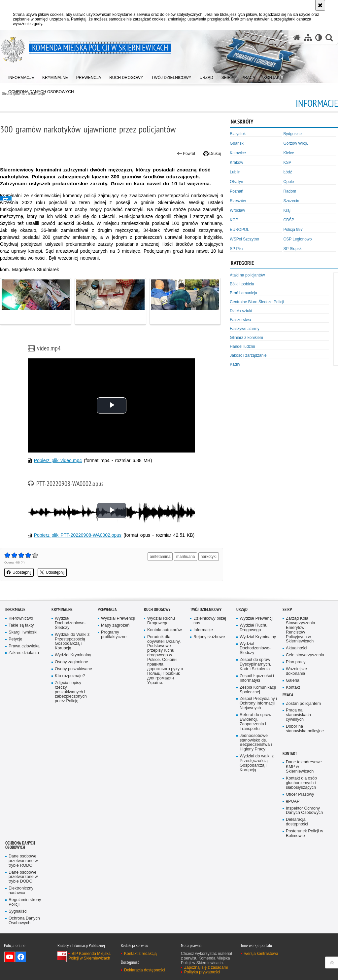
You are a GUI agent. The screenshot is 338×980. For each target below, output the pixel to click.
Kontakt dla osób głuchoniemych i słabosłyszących (301, 783)
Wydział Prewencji (118, 618)
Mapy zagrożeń (115, 625)
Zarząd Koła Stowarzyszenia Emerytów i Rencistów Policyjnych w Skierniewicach (300, 630)
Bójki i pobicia (242, 284)
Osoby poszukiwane (73, 669)
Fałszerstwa (240, 320)
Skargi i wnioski (23, 632)
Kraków (236, 163)
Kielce (289, 153)
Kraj (287, 210)
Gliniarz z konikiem (246, 338)
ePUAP (293, 801)
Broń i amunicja (243, 293)
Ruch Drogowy (157, 610)
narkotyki (209, 557)
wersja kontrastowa (261, 954)
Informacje (15, 610)
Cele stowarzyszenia (305, 655)
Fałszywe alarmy (244, 329)
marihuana (186, 557)
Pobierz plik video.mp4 (58, 460)
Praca (288, 695)
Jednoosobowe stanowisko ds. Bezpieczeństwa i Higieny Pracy (256, 743)
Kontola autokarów (165, 630)
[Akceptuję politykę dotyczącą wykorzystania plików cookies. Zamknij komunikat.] (320, 5)
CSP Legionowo (298, 239)
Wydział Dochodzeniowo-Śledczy (70, 623)
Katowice (238, 153)
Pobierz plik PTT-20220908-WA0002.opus (78, 535)
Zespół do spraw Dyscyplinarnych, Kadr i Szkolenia (255, 664)
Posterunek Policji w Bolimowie (304, 834)
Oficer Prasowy (300, 795)
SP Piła (236, 249)
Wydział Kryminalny (73, 655)
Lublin (235, 172)
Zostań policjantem (303, 704)
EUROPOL (239, 230)
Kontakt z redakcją (140, 954)
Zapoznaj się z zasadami (206, 967)
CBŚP (289, 220)
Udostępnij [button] (19, 572)
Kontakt (293, 688)
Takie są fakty (21, 625)
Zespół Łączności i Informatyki (257, 678)
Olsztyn (236, 182)
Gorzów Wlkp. (296, 143)
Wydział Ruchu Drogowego (161, 621)
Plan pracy (296, 662)
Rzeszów (238, 201)
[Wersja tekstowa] (319, 37)
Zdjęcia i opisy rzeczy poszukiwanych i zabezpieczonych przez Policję (71, 692)
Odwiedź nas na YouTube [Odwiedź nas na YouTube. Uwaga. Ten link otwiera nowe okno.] (10, 957)
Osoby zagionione (71, 662)
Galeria (293, 681)
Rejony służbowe (209, 637)
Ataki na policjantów (247, 275)
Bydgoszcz (293, 134)
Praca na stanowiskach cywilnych (298, 715)
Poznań (237, 191)
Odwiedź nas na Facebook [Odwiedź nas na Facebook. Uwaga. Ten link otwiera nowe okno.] (21, 957)
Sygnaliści (18, 911)
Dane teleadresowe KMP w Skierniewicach (304, 767)
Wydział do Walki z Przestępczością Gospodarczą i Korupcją (72, 642)
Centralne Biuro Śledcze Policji (257, 302)
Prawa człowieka (24, 646)
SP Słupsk (293, 249)
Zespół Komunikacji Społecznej (258, 690)
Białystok (238, 134)
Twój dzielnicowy (206, 610)
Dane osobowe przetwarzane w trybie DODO (23, 877)
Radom (290, 191)
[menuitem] (21, 76)
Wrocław (237, 210)
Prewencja (107, 610)
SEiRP (287, 610)
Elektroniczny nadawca (21, 891)
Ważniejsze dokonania (296, 671)
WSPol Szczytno (244, 239)
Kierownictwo (21, 618)
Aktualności (297, 648)
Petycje (15, 639)
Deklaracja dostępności (297, 822)
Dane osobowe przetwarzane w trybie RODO (23, 861)
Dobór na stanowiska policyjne (305, 729)
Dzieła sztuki (241, 311)
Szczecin (291, 201)
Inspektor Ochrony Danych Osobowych (304, 811)
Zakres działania (24, 653)
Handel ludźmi (242, 346)
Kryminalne (62, 610)
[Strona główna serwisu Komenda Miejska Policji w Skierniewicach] (297, 37)
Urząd (242, 610)
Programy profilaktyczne (114, 635)
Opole (289, 182)
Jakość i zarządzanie (248, 355)
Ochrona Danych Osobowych (20, 845)
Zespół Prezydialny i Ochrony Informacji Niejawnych (258, 703)
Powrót (186, 154)
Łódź (288, 172)
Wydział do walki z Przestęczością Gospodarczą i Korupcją (257, 763)
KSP (287, 163)
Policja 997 (293, 230)
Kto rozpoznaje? (70, 676)
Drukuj (212, 154)
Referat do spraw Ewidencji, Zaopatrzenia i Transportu (255, 722)
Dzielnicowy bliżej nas (210, 621)
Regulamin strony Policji (25, 902)
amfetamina (160, 557)
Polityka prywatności (202, 972)
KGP (234, 220)
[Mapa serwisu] (308, 37)
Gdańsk (237, 143)
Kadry (235, 364)
